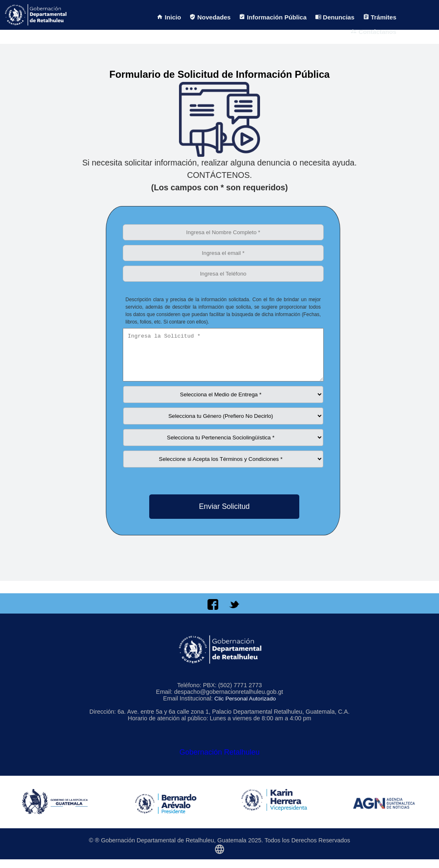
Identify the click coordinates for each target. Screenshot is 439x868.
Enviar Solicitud (224, 515)
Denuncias (335, 17)
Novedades (210, 17)
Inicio (169, 17)
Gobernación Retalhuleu (219, 761)
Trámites (380, 17)
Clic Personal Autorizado (245, 707)
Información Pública (273, 17)
